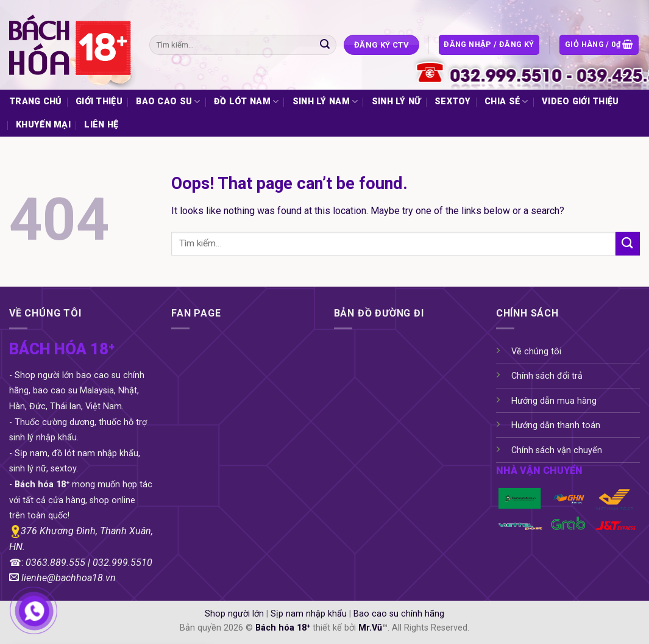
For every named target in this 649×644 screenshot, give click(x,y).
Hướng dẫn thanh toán (556, 425)
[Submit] (325, 45)
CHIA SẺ (506, 102)
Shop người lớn (234, 614)
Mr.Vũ (370, 628)
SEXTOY (453, 102)
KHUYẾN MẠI (43, 125)
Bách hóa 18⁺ (283, 628)
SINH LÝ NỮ (396, 102)
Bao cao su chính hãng (399, 614)
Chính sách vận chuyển (557, 450)
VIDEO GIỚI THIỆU (580, 102)
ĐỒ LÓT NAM (246, 102)
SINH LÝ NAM (325, 102)
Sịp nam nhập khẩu (309, 614)
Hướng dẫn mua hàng (554, 401)
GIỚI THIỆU (99, 102)
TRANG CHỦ (36, 102)
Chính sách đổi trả (547, 376)
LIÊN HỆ (101, 125)
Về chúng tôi (536, 352)
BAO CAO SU (168, 102)
